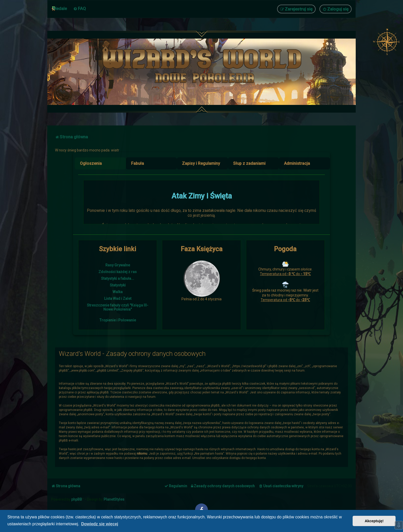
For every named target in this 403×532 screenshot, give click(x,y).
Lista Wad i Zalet (118, 299)
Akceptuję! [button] (374, 521)
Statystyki (118, 285)
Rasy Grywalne (118, 265)
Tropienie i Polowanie (118, 320)
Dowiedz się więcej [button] (100, 524)
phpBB (77, 499)
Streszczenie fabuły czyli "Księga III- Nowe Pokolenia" (118, 307)
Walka (118, 292)
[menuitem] (80, 8)
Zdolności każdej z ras (118, 272)
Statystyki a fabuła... (118, 278)
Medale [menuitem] (60, 8)
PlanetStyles (114, 499)
